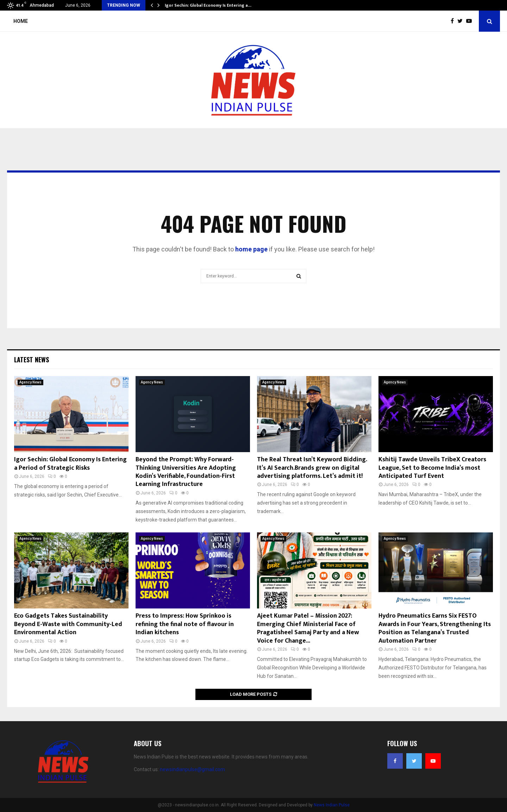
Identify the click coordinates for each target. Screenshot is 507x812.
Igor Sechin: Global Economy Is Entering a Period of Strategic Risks (70, 464)
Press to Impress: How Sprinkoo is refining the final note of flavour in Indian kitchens (185, 624)
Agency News (30, 382)
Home (21, 21)
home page (251, 249)
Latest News (32, 360)
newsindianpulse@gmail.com (192, 769)
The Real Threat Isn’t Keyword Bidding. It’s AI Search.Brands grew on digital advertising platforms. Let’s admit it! (312, 468)
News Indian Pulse (332, 805)
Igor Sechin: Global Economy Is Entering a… (208, 5)
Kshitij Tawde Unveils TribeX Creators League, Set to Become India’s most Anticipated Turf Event (432, 468)
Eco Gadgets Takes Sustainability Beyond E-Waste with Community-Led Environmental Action (68, 624)
